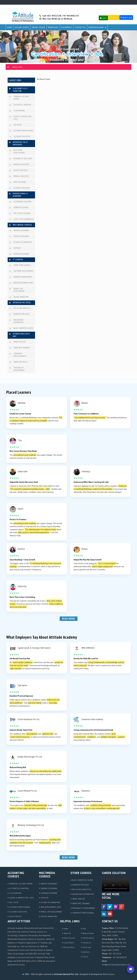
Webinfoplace (109, 974)
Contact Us (80, 27)
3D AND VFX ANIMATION (21, 242)
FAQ (83, 929)
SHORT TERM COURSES (20, 265)
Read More (69, 619)
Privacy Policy (68, 947)
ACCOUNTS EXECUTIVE (20, 137)
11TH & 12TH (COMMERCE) (22, 219)
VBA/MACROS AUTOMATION (17, 321)
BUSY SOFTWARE (18, 182)
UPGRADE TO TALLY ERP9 (21, 159)
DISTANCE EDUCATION (20, 188)
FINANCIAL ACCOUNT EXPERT (19, 98)
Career (85, 957)
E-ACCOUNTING (17, 111)
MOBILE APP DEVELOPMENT (17, 290)
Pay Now (114, 17)
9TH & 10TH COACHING (20, 213)
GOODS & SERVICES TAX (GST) (21, 118)
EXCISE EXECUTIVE (19, 170)
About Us (66, 933)
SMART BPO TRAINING (20, 348)
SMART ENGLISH (18, 342)
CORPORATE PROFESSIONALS (18, 355)
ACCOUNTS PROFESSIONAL (22, 131)
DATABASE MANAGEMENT (21, 277)
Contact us (86, 943)
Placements (67, 27)
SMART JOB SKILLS (19, 362)
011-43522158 (54, 16)
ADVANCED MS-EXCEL (20, 314)
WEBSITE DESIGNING (19, 231)
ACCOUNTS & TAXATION (20, 105)
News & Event (87, 933)
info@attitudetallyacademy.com (116, 965)
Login (103, 18)
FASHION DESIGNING (19, 254)
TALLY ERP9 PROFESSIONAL (17, 151)
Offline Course (22, 27)
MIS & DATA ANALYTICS (20, 308)
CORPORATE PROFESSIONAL (82, 913)
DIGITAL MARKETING (19, 297)
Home (10, 27)
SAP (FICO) (16, 125)
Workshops (53, 27)
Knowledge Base (96, 27)
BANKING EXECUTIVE (19, 165)
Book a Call (126, 17)
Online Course (38, 27)
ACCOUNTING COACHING (21, 202)
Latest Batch (68, 943)
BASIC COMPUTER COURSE (21, 328)
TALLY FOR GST (15, 916)
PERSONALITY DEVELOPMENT (17, 369)
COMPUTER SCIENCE (19, 208)
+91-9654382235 (71, 16)
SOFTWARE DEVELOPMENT (21, 271)
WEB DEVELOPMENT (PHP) (21, 283)
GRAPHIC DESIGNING (19, 236)
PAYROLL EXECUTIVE (19, 176)
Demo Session (69, 938)
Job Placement (87, 938)
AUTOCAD (15, 248)
